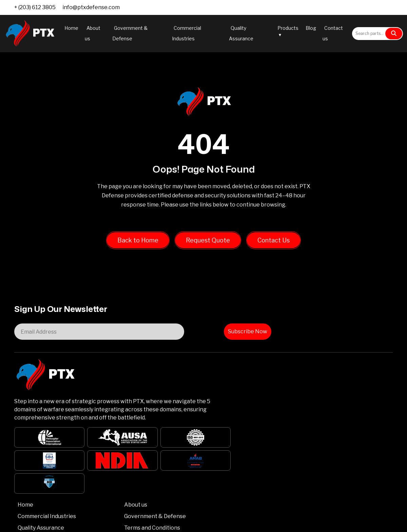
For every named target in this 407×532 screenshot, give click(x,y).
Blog (311, 28)
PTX (38, 523)
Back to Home (138, 243)
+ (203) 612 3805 (35, 7)
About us (217, 357)
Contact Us (274, 243)
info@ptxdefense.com (91, 7)
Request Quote (208, 243)
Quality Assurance (170, 388)
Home (71, 28)
